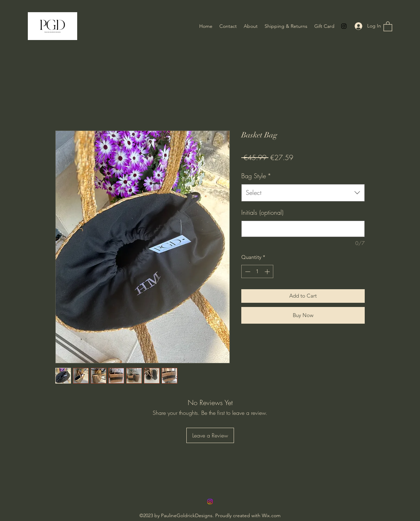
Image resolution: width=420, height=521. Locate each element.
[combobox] (303, 193)
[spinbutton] (257, 272)
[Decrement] (247, 272)
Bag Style (256, 176)
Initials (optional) (262, 212)
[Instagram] (344, 26)
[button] (388, 26)
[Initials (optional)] (303, 229)
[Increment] (268, 272)
